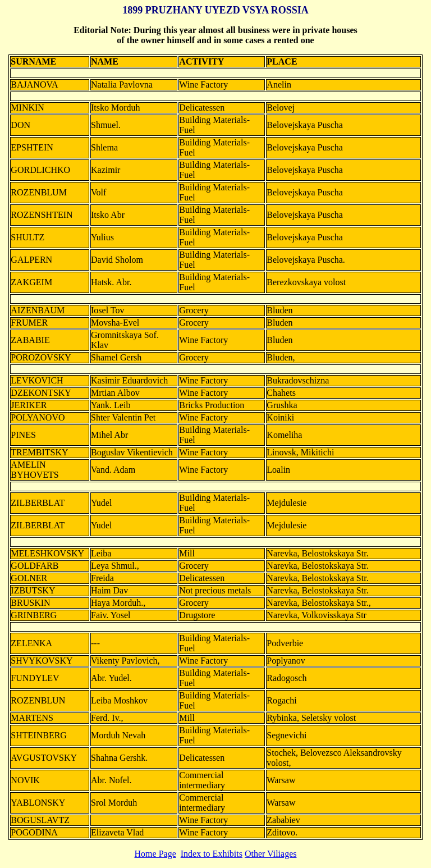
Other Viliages (271, 854)
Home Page (155, 854)
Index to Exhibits (212, 854)
